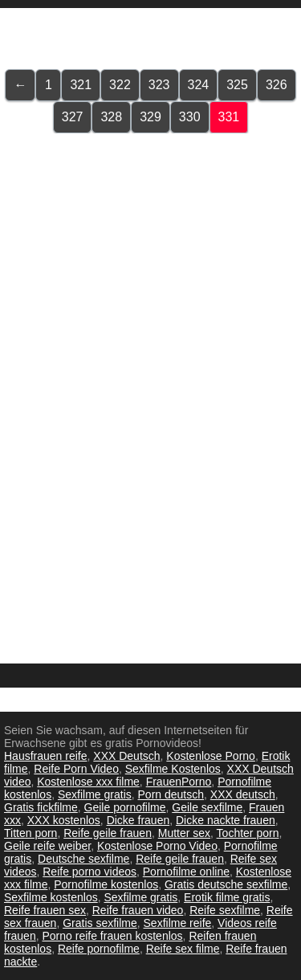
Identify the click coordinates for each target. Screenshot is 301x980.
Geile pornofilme (125, 807)
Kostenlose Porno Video (157, 846)
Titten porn (31, 833)
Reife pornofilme (99, 949)
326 (277, 85)
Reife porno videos (89, 872)
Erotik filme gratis (227, 897)
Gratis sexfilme (100, 923)
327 (73, 117)
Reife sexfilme (225, 910)
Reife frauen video (138, 910)
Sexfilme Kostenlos (173, 769)
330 (190, 117)
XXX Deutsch (126, 756)
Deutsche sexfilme (83, 859)
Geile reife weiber (47, 846)
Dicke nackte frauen (226, 820)
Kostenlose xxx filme (88, 782)
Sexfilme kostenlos (51, 897)
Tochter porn (248, 833)
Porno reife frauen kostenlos (112, 936)
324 (199, 85)
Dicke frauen (138, 820)
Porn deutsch (171, 794)
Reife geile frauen (108, 833)
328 (111, 117)
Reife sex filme (183, 949)
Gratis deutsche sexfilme (226, 884)
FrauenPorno (179, 782)
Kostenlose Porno (211, 756)
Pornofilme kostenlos (106, 884)
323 (159, 85)
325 (237, 85)
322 (120, 85)
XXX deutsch (243, 794)
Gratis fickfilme (41, 807)
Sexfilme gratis (95, 794)
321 (81, 85)
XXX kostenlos (64, 820)
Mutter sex (184, 833)
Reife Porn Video (76, 769)
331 (229, 117)
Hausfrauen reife (46, 756)
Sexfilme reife (178, 923)
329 (150, 117)
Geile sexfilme (207, 807)
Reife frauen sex (45, 910)
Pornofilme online (186, 872)
